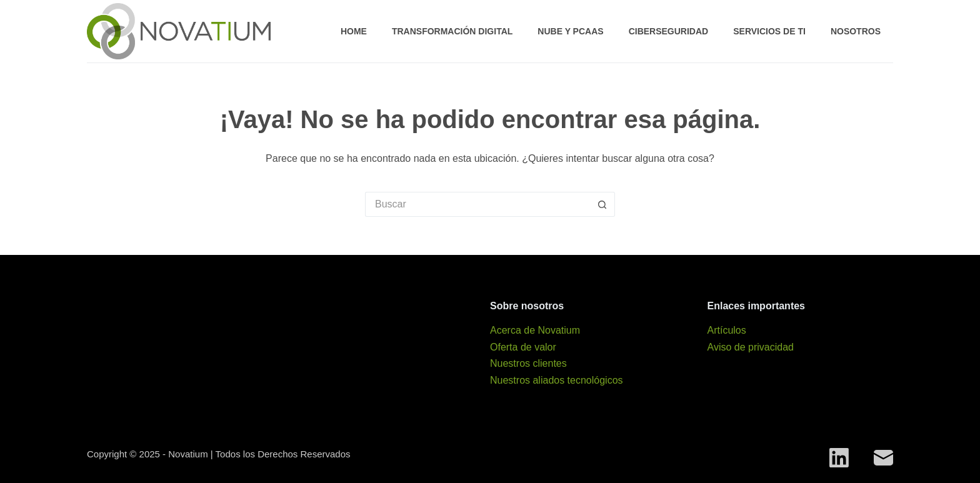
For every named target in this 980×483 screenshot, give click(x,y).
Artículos (727, 330)
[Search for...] (477, 204)
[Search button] (602, 204)
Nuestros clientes (528, 363)
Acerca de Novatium (535, 330)
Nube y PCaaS (570, 31)
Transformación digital (452, 31)
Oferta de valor (523, 347)
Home (354, 31)
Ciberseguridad (669, 31)
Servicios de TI (769, 31)
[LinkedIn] (839, 458)
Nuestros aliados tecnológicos (557, 380)
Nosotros (856, 31)
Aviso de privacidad (751, 347)
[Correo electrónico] (883, 458)
